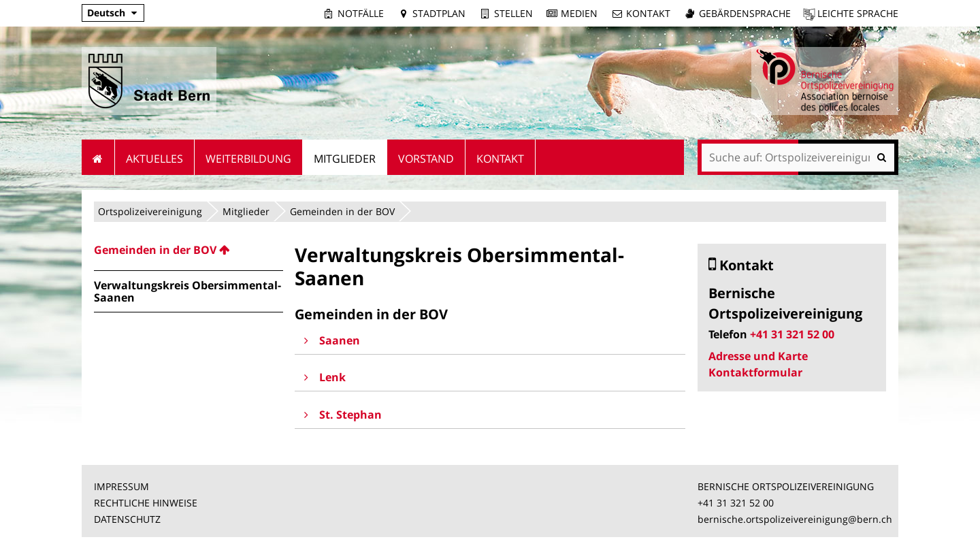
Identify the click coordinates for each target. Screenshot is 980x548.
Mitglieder (246, 211)
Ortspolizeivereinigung (150, 211)
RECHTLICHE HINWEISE (146, 503)
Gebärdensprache (745, 13)
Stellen (513, 13)
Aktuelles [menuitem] (154, 159)
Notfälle (361, 13)
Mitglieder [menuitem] (345, 159)
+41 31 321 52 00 (792, 334)
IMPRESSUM (121, 486)
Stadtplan (439, 13)
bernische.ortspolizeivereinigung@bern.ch (795, 519)
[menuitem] (189, 250)
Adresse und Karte (758, 356)
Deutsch (106, 13)
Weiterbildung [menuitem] (248, 159)
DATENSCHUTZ (127, 519)
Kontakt (648, 13)
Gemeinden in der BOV (342, 211)
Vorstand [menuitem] (426, 159)
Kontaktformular (755, 372)
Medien (579, 13)
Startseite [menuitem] (98, 157)
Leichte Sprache (858, 13)
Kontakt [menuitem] (500, 159)
